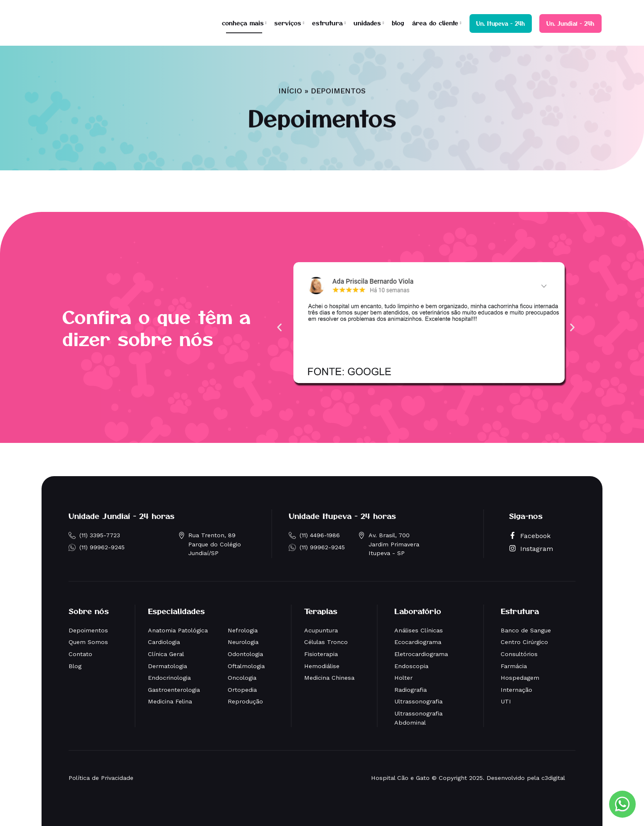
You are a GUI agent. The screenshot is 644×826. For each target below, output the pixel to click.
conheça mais (243, 23)
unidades (367, 23)
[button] (279, 328)
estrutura (327, 23)
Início (290, 72)
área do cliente (435, 23)
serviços (288, 23)
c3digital (553, 778)
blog (398, 23)
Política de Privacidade (101, 778)
